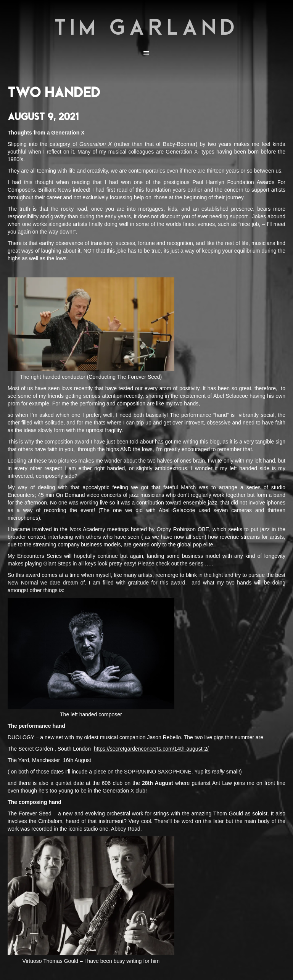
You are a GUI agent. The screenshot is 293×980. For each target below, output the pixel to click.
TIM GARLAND (146, 27)
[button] (146, 53)
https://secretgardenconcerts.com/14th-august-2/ (151, 749)
